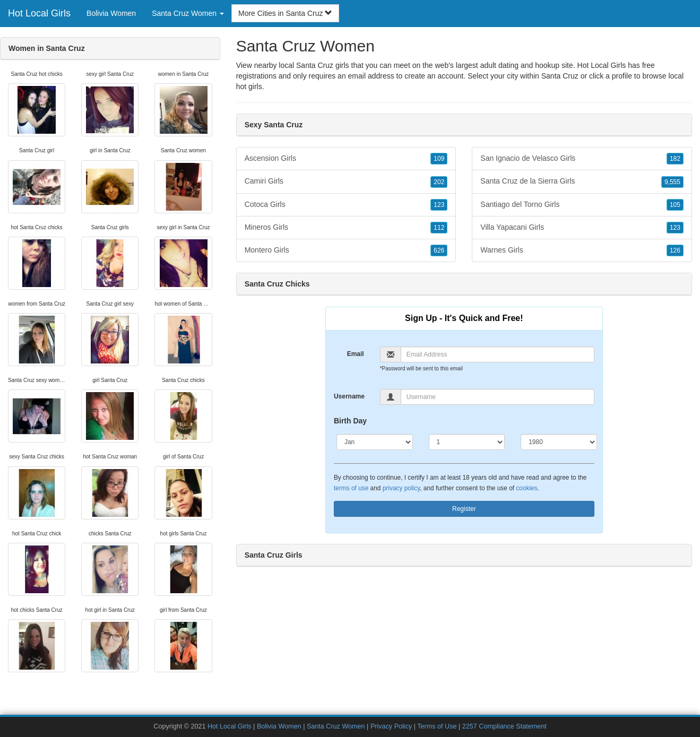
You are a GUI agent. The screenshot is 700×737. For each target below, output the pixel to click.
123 (439, 205)
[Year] (559, 442)
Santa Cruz (560, 76)
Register (464, 509)
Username (349, 396)
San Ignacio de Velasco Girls (582, 159)
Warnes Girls (582, 250)
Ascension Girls (346, 159)
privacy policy (401, 488)
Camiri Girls (346, 181)
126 (675, 250)
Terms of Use (437, 726)
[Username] (498, 397)
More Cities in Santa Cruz (285, 13)
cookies (526, 488)
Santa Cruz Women (336, 726)
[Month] (375, 442)
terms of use (351, 488)
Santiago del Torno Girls (582, 205)
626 (439, 250)
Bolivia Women (111, 13)
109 (439, 159)
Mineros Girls (346, 228)
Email (356, 354)
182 (675, 159)
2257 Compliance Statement (504, 726)
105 (675, 205)
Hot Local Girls (39, 13)
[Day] (467, 442)
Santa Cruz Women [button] (188, 13)
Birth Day (350, 421)
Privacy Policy (391, 726)
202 (439, 182)
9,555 (672, 182)
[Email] (498, 354)
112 (439, 228)
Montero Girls (346, 250)
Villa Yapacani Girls (582, 228)
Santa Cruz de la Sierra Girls (582, 181)
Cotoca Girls (346, 205)
